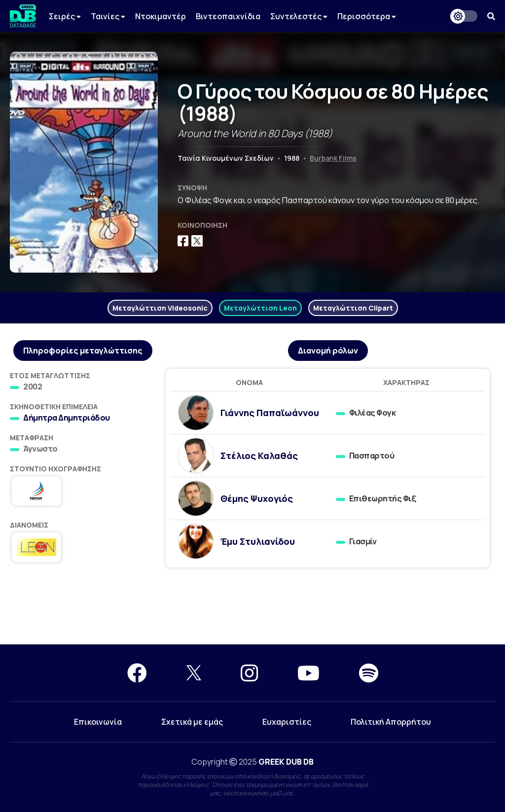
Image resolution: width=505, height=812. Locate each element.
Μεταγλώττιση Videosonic (160, 308)
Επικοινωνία (98, 722)
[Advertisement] (252, 609)
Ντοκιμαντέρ (161, 16)
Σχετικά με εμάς (192, 722)
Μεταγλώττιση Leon (260, 308)
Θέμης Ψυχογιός (257, 498)
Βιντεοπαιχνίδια (228, 16)
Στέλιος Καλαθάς (259, 456)
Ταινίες (108, 16)
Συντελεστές (299, 16)
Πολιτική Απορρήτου (391, 722)
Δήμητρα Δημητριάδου (67, 418)
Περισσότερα (367, 16)
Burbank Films (333, 158)
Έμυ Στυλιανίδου (258, 541)
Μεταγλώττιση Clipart (353, 308)
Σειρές (65, 16)
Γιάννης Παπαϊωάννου (270, 413)
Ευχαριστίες (287, 722)
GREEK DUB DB (286, 762)
